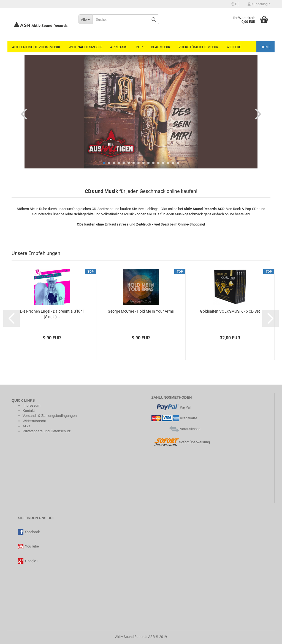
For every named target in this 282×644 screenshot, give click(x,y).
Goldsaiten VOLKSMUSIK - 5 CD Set (230, 311)
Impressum (31, 405)
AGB (26, 426)
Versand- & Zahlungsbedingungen (50, 416)
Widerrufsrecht (34, 421)
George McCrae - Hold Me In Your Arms (141, 311)
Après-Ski (119, 47)
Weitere (234, 47)
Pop (139, 47)
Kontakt (29, 411)
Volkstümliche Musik (198, 47)
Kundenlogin (259, 4)
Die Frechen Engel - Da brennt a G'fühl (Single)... (52, 314)
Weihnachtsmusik (85, 47)
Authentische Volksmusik (36, 47)
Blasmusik (161, 47)
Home (265, 47)
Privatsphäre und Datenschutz (47, 431)
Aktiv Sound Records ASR (135, 637)
